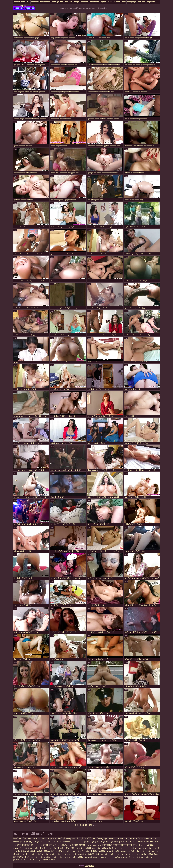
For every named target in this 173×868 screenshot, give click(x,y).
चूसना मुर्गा (77, 2)
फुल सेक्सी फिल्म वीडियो (47, 860)
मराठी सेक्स (49, 845)
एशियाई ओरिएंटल (45, 2)
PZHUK (24, 6)
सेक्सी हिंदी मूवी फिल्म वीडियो (65, 848)
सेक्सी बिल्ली (141, 2)
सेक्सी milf (68, 2)
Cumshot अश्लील (114, 2)
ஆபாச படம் (109, 857)
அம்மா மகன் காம (94, 845)
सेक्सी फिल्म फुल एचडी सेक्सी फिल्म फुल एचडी (75, 857)
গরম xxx (16, 842)
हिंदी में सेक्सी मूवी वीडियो (112, 854)
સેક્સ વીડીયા (33, 860)
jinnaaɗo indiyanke (125, 839)
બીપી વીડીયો (70, 845)
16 (96, 825)
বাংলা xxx (149, 842)
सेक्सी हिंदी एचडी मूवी (91, 848)
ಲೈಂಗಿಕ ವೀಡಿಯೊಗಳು (95, 854)
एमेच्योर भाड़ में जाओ (19, 2)
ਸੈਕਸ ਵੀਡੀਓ (17, 857)
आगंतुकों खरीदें (90, 866)
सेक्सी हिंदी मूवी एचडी (105, 851)
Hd (28, 2)
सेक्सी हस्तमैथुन (132, 2)
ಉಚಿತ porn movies (36, 839)
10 (89, 825)
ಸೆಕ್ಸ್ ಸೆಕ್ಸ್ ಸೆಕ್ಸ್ (81, 845)
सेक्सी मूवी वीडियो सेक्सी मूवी (55, 839)
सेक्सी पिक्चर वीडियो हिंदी (27, 851)
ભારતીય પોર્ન (145, 854)
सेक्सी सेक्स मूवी (149, 857)
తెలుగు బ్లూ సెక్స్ (26, 842)
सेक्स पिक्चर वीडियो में (107, 848)
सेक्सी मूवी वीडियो (137, 857)
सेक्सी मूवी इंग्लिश (78, 851)
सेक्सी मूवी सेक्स (38, 842)
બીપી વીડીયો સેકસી (80, 854)
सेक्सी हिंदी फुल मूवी (143, 851)
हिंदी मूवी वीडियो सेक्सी (29, 848)
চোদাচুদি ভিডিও (77, 842)
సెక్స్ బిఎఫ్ (154, 854)
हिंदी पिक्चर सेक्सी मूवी (96, 839)
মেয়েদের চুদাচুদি (59, 845)
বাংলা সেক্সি (66, 842)
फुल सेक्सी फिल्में (24, 845)
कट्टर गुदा (104, 2)
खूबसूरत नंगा (35, 2)
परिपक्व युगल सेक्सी (58, 2)
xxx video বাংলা (150, 839)
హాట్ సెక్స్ (117, 851)
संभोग (124, 854)
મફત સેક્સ (67, 851)
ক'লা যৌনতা (140, 848)
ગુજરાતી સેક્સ (110, 839)
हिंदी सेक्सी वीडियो (91, 851)
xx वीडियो (141, 842)
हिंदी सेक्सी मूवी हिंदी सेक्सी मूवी (94, 842)
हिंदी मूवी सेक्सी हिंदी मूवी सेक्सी (77, 839)
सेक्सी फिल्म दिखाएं (133, 854)
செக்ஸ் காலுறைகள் (122, 857)
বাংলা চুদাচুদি (141, 845)
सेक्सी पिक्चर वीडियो (64, 854)
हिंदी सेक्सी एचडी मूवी (49, 854)
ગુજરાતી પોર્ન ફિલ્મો (20, 860)
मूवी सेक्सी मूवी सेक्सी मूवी (127, 845)
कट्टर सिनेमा (85, 2)
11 (91, 825)
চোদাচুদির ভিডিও (37, 845)
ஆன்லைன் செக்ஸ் (128, 851)
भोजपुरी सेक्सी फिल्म (20, 839)
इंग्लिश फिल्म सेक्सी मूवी (51, 857)
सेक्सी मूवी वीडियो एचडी (114, 842)
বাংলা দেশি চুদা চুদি (130, 842)
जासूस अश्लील (151, 2)
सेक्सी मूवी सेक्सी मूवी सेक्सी (32, 857)
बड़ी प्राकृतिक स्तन (94, 2)
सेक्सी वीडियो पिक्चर (43, 851)
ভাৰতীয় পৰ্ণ (139, 839)
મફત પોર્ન (80, 848)
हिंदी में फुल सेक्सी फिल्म (52, 842)
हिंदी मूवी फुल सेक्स (22, 854)
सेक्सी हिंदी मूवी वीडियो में (46, 848)
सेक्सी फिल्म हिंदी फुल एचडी (125, 848)
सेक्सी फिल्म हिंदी (56, 851)
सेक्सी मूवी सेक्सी (36, 854)
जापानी (124, 2)
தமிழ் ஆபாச (98, 857)
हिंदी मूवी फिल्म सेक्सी (109, 845)
